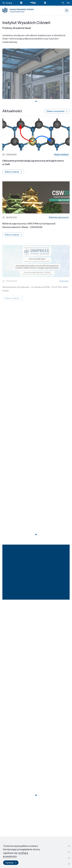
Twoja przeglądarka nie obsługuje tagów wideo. (36, 76)
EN (68, 3)
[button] (36, 103)
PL (63, 3)
